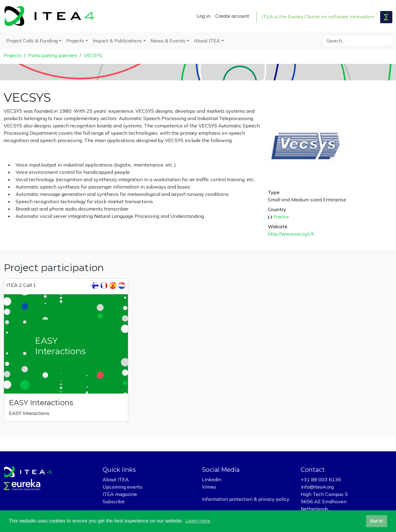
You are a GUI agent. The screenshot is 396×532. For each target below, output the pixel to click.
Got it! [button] (376, 521)
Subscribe (114, 501)
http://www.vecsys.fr (291, 234)
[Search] (357, 41)
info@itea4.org (317, 487)
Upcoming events (123, 487)
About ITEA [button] (207, 41)
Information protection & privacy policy (246, 499)
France (281, 217)
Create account (232, 16)
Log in (203, 16)
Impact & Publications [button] (117, 41)
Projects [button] (75, 41)
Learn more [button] (198, 521)
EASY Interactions (41, 403)
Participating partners (53, 55)
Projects (13, 55)
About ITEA (116, 479)
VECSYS (93, 55)
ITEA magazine (120, 494)
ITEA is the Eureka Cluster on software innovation (318, 17)
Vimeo (209, 487)
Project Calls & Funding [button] (32, 41)
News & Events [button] (168, 41)
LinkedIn (212, 479)
